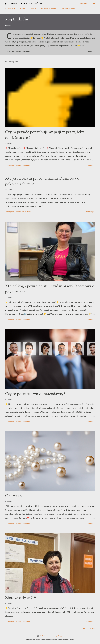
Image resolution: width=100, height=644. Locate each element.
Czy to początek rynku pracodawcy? (35, 394)
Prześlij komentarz (23, 51)
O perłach (13, 495)
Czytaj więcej (90, 51)
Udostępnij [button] (9, 51)
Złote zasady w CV (21, 597)
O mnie (23, 8)
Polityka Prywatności (68, 8)
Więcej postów (89, 629)
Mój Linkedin (17, 19)
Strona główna (10, 8)
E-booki (33, 8)
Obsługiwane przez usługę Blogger (50, 636)
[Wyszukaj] (84, 4)
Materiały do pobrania (49, 8)
